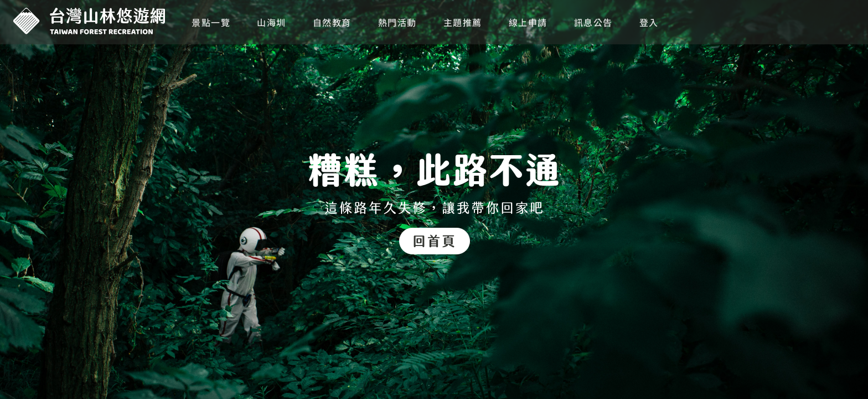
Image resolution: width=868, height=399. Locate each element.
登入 (649, 22)
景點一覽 (211, 22)
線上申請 (528, 22)
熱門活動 (397, 22)
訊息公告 (593, 22)
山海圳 (272, 22)
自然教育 (332, 22)
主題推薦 (463, 22)
